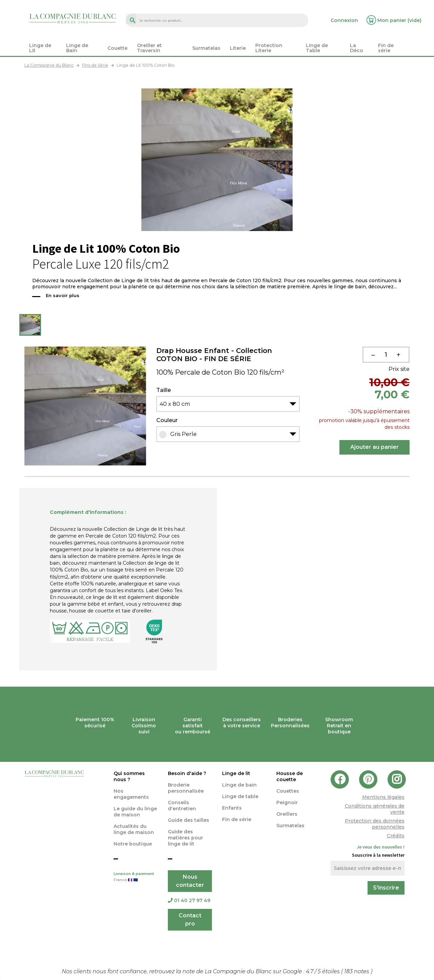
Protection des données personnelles (375, 824)
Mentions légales (383, 797)
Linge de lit (236, 773)
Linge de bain (239, 785)
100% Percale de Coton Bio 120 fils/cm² (220, 372)
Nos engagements (131, 794)
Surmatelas (290, 826)
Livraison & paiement (136, 877)
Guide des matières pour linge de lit (185, 838)
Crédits (396, 836)
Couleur (167, 420)
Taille (164, 390)
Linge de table (240, 796)
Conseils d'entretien (182, 806)
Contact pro (190, 920)
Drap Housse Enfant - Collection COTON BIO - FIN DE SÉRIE (214, 355)
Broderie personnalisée (186, 788)
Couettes (288, 791)
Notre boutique (133, 844)
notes (357, 971)
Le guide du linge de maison (135, 812)
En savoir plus (63, 295)
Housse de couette (290, 776)
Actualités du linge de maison (134, 829)
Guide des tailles (189, 820)
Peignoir (287, 802)
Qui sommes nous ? (129, 776)
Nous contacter (190, 881)
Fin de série (237, 819)
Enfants (232, 808)
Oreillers (287, 814)
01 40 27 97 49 (189, 900)
